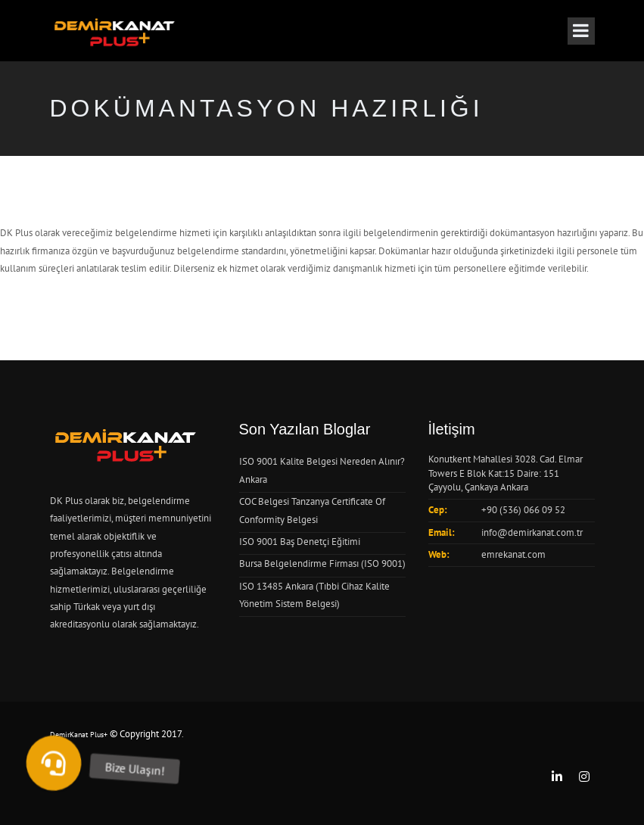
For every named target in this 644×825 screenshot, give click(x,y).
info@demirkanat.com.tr (532, 532)
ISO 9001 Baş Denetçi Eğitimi (300, 542)
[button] (54, 763)
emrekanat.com (513, 554)
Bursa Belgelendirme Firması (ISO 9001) (322, 563)
